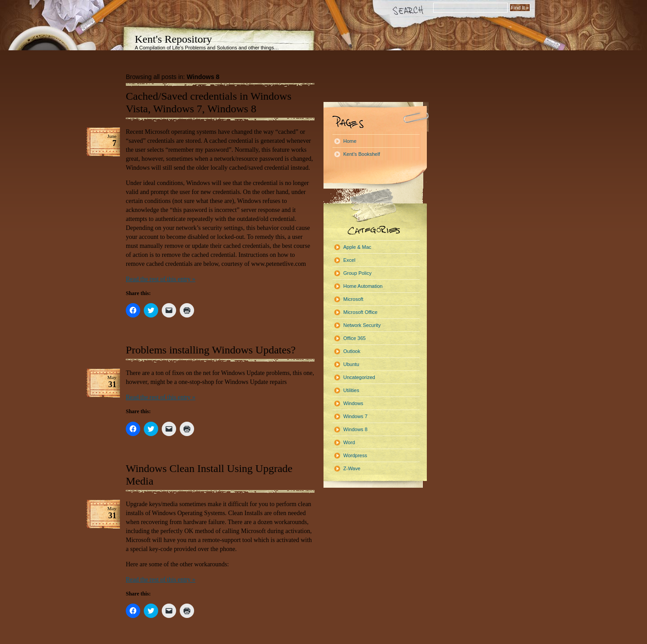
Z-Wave (352, 468)
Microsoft (353, 299)
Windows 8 (355, 429)
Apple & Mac (357, 247)
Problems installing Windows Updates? (211, 350)
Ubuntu (351, 364)
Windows (353, 403)
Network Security (362, 325)
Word (349, 442)
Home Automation (363, 286)
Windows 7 (355, 416)
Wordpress (355, 455)
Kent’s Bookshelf (362, 154)
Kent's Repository (173, 39)
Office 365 (355, 338)
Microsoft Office (360, 312)
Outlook (352, 351)
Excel (349, 260)
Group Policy (357, 273)
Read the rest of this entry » (161, 279)
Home (350, 141)
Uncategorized (359, 377)
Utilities (351, 390)
